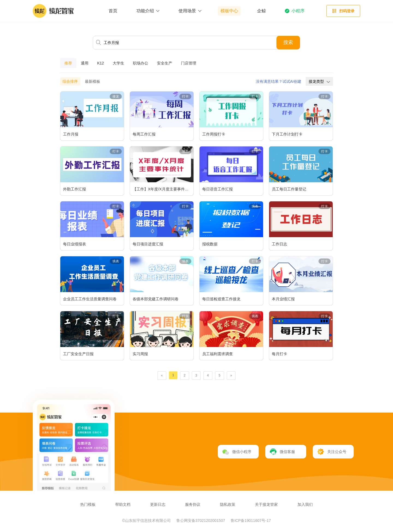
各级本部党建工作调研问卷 (156, 299)
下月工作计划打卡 (287, 134)
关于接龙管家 (266, 504)
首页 (113, 11)
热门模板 (88, 504)
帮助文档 (123, 504)
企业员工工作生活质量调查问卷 (90, 299)
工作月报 (71, 134)
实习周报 (140, 354)
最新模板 (93, 81)
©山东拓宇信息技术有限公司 (147, 521)
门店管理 (189, 63)
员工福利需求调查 (218, 354)
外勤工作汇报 (75, 189)
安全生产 (165, 63)
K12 (101, 63)
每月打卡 (279, 354)
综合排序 (70, 81)
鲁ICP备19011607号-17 (251, 521)
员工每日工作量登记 (289, 189)
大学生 (118, 63)
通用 (85, 63)
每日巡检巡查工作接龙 (221, 299)
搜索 (288, 42)
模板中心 (229, 11)
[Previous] (162, 376)
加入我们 (305, 504)
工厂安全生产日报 (78, 354)
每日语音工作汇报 (218, 189)
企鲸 (261, 11)
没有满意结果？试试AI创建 (279, 81)
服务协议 (193, 504)
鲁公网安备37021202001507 (201, 521)
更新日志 (158, 504)
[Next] (231, 376)
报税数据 (210, 244)
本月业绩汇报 (283, 299)
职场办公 (141, 63)
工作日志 (279, 244)
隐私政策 (228, 504)
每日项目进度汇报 (148, 244)
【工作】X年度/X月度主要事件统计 (163, 189)
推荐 (68, 63)
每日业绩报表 (75, 244)
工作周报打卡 (214, 134)
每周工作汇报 (144, 134)
